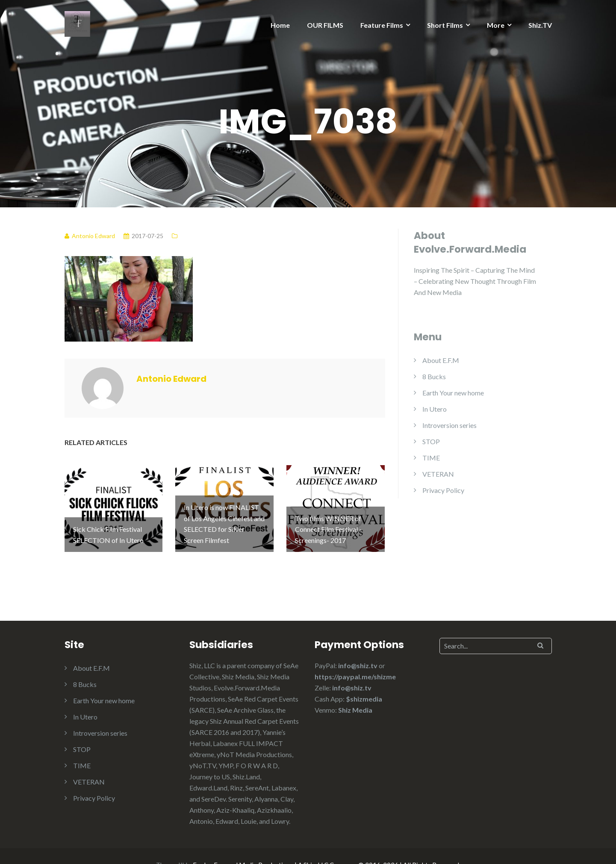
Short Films (445, 25)
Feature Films (382, 25)
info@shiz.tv (358, 648)
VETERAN (438, 474)
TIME (431, 458)
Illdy (184, 847)
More (496, 25)
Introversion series (449, 425)
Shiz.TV (540, 25)
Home (280, 25)
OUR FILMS (325, 25)
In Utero (435, 409)
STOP (431, 441)
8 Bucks (434, 376)
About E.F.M (441, 360)
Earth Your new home (453, 393)
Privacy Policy (443, 490)
